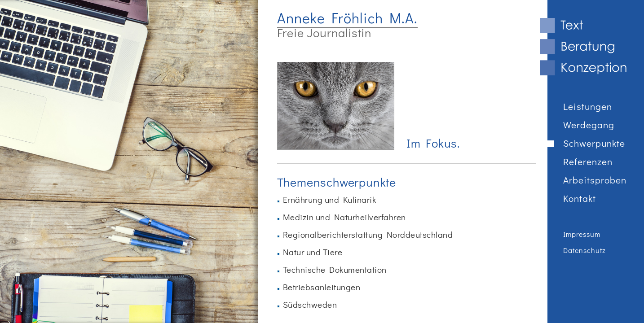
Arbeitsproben (595, 181)
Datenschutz (584, 251)
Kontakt (580, 199)
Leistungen (588, 107)
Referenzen (588, 162)
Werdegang (589, 125)
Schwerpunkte (594, 144)
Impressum (582, 235)
